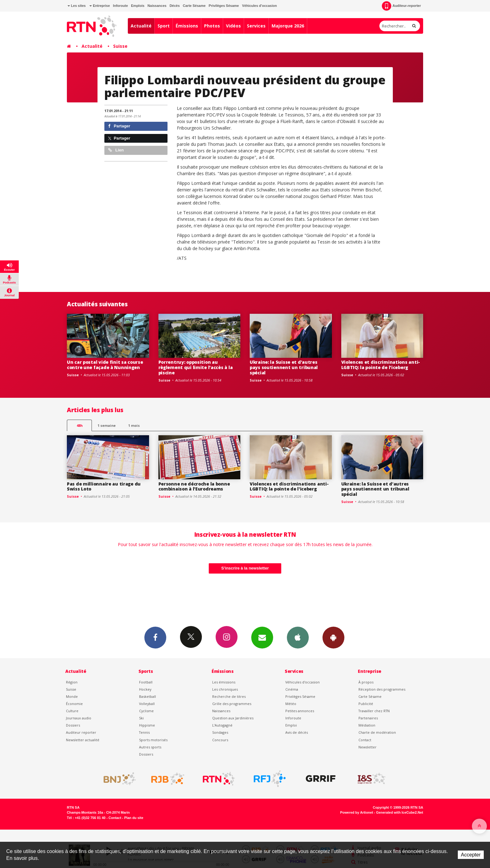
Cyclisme (146, 711)
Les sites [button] (77, 6)
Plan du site (134, 818)
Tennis (144, 732)
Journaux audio (79, 718)
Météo (291, 704)
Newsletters (262, 637)
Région (72, 682)
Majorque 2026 (288, 26)
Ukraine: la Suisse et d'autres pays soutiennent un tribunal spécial (284, 367)
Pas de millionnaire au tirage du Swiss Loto (104, 486)
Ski (141, 718)
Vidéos (233, 26)
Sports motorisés (153, 740)
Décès (175, 6)
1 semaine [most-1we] (107, 425)
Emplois (138, 6)
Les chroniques (225, 689)
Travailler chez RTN (374, 711)
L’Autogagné (222, 725)
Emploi (291, 725)
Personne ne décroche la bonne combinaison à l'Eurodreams (194, 486)
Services (256, 26)
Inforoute (121, 6)
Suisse (120, 46)
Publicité (366, 704)
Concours (220, 740)
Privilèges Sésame (224, 6)
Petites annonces (300, 711)
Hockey (145, 689)
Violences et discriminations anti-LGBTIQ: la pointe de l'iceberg (381, 365)
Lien (116, 150)
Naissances (157, 6)
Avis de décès (297, 732)
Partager (119, 126)
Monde (72, 696)
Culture (72, 711)
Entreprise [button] (100, 6)
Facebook (155, 637)
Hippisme (147, 725)
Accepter (471, 855)
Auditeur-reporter (401, 6)
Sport (164, 26)
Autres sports (150, 747)
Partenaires (368, 718)
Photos (212, 26)
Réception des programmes (382, 689)
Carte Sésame (194, 6)
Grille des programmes (232, 704)
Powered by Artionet (357, 812)
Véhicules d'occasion (259, 6)
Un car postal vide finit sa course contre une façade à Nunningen (105, 365)
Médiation (367, 725)
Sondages (220, 732)
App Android (333, 637)
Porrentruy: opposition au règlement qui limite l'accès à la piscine (196, 367)
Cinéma (292, 689)
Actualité (141, 26)
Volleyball (147, 704)
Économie (74, 704)
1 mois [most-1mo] (134, 425)
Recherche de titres (229, 696)
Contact (365, 740)
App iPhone (298, 637)
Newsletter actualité (83, 740)
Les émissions (224, 682)
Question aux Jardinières (233, 718)
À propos (366, 682)
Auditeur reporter (81, 732)
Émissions (187, 26)
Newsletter (367, 747)
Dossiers (73, 725)
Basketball (147, 696)
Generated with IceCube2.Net (400, 812)
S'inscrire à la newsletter (245, 568)
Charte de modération (377, 732)
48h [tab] (80, 425)
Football (146, 682)
